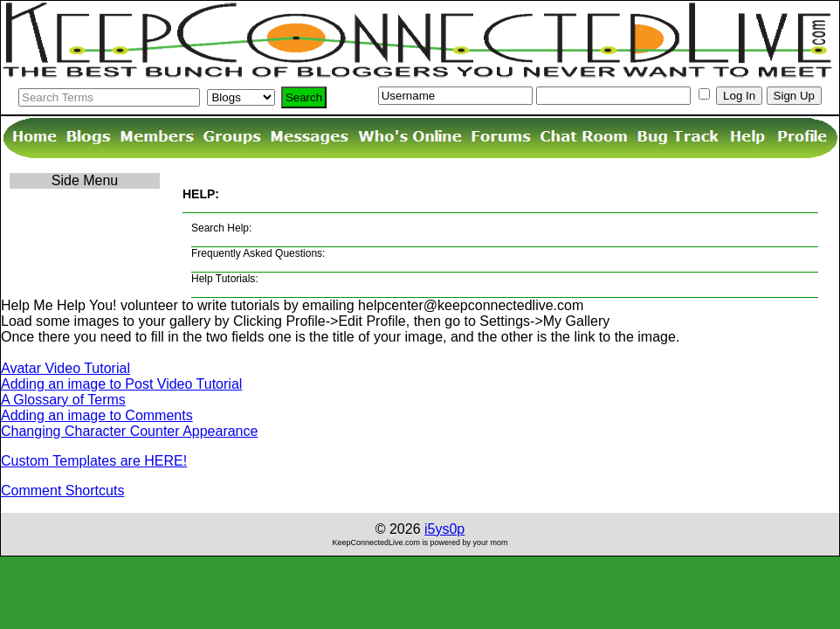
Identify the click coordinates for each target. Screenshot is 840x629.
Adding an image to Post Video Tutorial (121, 384)
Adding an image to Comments (97, 415)
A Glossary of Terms (63, 400)
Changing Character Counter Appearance (129, 431)
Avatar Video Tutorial (65, 368)
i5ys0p (444, 529)
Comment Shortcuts (62, 491)
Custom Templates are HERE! (94, 461)
